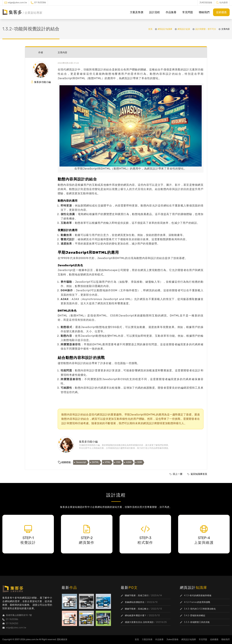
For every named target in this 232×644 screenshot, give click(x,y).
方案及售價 (137, 12)
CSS (118, 462)
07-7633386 (40, 3)
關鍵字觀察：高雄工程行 (137, 596)
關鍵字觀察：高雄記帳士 (137, 609)
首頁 (150, 29)
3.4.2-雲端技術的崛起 (195, 616)
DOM (140, 462)
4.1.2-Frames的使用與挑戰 (197, 602)
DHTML (96, 462)
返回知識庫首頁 (199, 474)
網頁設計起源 (184, 29)
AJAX (129, 462)
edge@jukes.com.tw (17, 3)
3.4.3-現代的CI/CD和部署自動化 (200, 609)
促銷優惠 (221, 12)
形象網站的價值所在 (135, 602)
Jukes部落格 (172, 639)
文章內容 (225, 29)
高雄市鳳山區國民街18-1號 (19, 615)
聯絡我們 (204, 12)
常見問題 (188, 12)
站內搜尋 (224, 3)
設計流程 (154, 12)
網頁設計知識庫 (165, 29)
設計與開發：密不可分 (206, 29)
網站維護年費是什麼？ (136, 616)
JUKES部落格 (206, 3)
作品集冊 (171, 12)
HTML (107, 462)
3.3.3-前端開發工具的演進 (197, 622)
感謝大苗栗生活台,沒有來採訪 (139, 622)
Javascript (81, 462)
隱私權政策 (62, 639)
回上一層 (178, 474)
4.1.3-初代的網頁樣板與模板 (198, 596)
